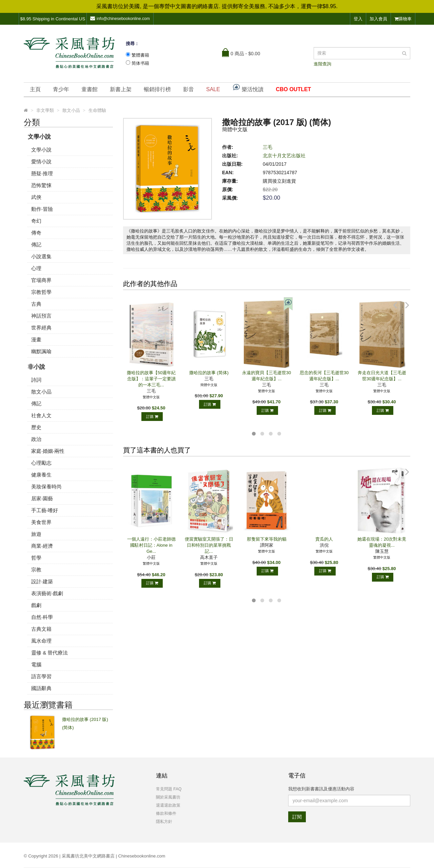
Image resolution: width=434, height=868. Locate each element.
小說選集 (41, 256)
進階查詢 (322, 64)
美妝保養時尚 (46, 487)
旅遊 (36, 534)
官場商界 (41, 280)
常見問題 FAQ (169, 789)
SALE (213, 89)
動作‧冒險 (42, 209)
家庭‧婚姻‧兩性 (48, 451)
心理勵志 (41, 463)
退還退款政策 (168, 805)
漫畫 (36, 339)
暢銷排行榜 (157, 89)
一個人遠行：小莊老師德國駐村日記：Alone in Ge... (151, 545)
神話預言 (41, 316)
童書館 (90, 89)
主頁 (35, 89)
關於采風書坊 (168, 797)
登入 (358, 19)
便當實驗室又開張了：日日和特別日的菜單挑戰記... (209, 545)
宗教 (36, 570)
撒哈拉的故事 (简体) (209, 373)
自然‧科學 (42, 617)
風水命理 (41, 641)
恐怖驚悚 (41, 185)
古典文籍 (41, 629)
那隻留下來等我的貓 (267, 539)
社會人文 (41, 415)
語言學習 (41, 676)
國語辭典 (41, 688)
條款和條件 (166, 813)
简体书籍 (140, 63)
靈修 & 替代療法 (50, 653)
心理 (36, 268)
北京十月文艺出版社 (284, 156)
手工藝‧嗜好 (45, 510)
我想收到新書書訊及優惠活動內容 (321, 789)
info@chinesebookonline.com (120, 18)
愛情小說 (41, 162)
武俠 (36, 197)
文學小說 (39, 137)
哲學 (36, 558)
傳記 (36, 245)
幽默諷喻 (41, 351)
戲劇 (36, 605)
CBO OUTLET (293, 89)
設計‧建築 (42, 581)
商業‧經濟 (42, 546)
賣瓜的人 (324, 539)
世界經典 (41, 328)
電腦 (36, 664)
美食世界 (41, 522)
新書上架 (121, 89)
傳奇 (36, 233)
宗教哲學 (41, 292)
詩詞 (36, 380)
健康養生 (41, 475)
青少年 (61, 89)
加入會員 (378, 19)
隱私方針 (164, 822)
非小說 (36, 367)
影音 (189, 89)
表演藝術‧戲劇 (47, 593)
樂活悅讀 (248, 88)
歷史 (36, 427)
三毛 (268, 147)
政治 (36, 439)
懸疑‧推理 (42, 173)
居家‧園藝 (42, 498)
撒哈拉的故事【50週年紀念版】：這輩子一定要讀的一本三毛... (151, 379)
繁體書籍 (140, 55)
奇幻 (36, 221)
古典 (36, 304)
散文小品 (41, 392)
